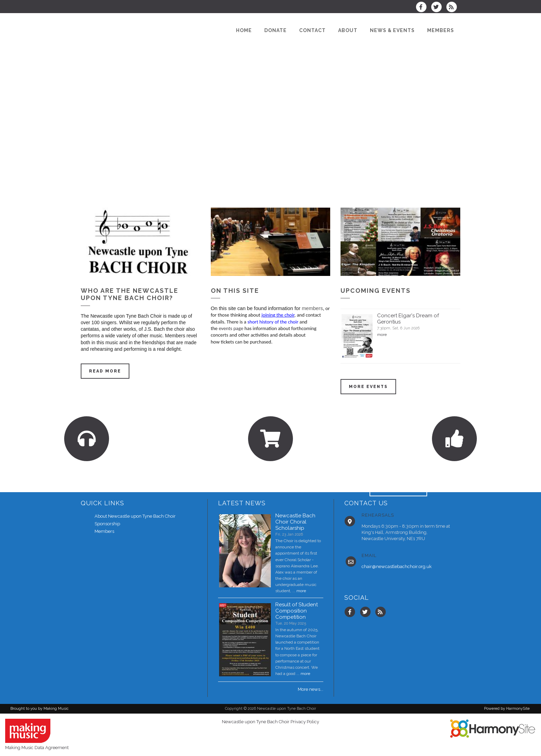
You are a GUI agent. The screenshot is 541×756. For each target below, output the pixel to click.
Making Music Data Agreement (37, 748)
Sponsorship (107, 524)
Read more (105, 371)
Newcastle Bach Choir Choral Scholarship (295, 522)
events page (231, 328)
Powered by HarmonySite (507, 709)
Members (104, 531)
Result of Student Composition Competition (297, 611)
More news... (311, 689)
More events (368, 387)
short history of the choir (273, 322)
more (382, 335)
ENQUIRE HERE (398, 489)
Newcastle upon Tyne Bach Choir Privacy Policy (270, 722)
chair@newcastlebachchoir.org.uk (397, 566)
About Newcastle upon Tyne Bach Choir (135, 516)
